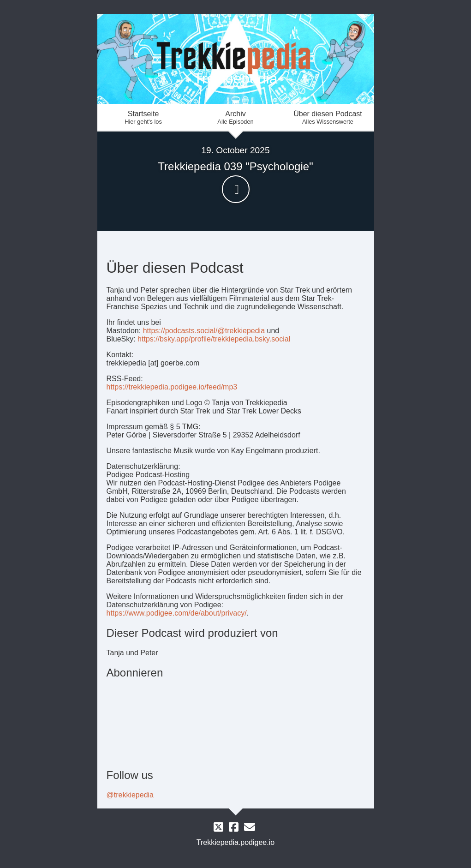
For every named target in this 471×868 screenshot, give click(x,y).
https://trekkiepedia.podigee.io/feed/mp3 (172, 387)
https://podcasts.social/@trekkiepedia (204, 331)
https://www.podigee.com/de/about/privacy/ (177, 613)
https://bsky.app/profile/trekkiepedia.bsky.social (214, 339)
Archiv (236, 117)
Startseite (143, 117)
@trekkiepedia (130, 795)
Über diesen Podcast (328, 117)
